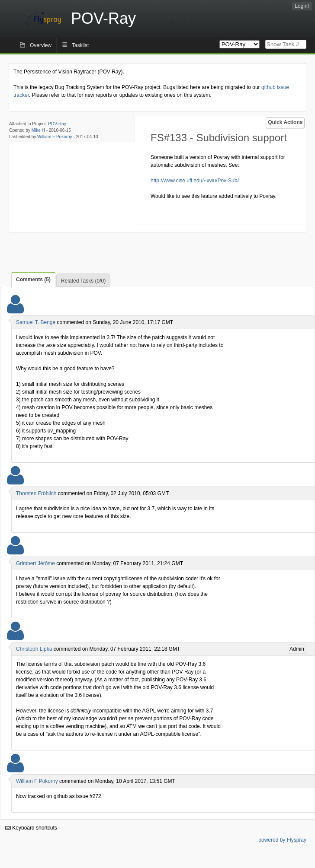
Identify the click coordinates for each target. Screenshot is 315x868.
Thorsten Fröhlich (36, 493)
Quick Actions (285, 122)
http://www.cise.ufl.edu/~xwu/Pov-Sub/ (195, 181)
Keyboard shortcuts (31, 828)
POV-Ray (57, 124)
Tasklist (80, 45)
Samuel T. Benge (36, 322)
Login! (302, 6)
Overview (41, 45)
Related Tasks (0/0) (83, 281)
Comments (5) (33, 280)
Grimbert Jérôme (35, 563)
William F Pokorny (55, 137)
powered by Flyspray (282, 840)
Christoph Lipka (34, 649)
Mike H (38, 130)
